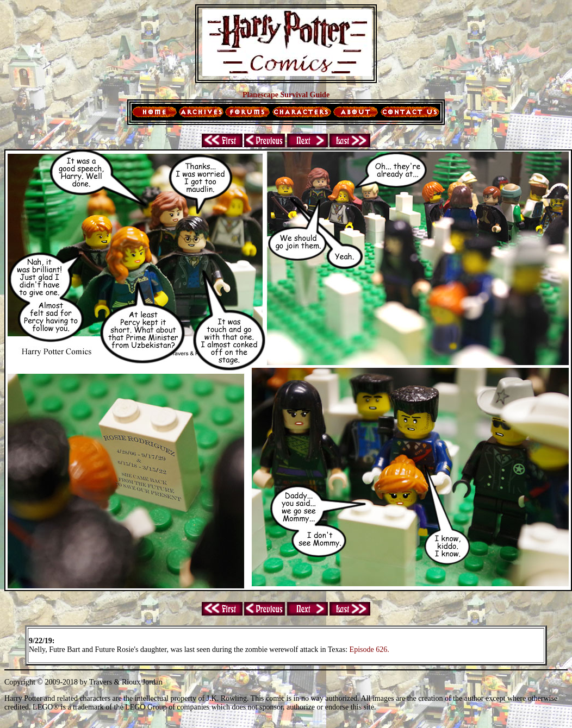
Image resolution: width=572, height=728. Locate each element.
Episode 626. (369, 649)
